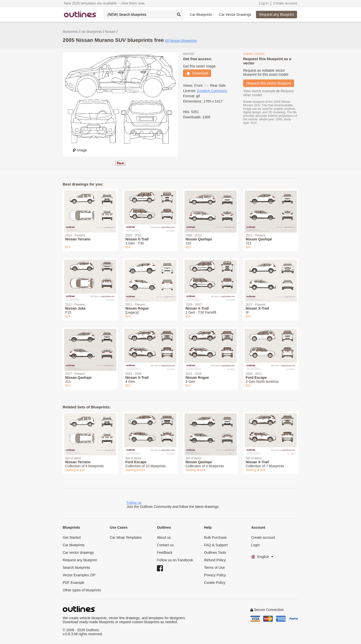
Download (197, 73)
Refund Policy (215, 560)
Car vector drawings (78, 553)
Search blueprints (76, 568)
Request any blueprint (80, 560)
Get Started (72, 537)
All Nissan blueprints (181, 41)
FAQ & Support (216, 545)
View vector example (259, 91)
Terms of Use (214, 568)
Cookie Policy (215, 583)
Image (80, 150)
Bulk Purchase (215, 537)
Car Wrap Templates (126, 537)
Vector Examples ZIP (79, 575)
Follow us (134, 503)
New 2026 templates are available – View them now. (105, 3)
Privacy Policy (215, 575)
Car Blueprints (201, 15)
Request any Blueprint (277, 15)
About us (164, 537)
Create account (285, 3)
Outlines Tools (215, 553)
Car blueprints (74, 545)
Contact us (165, 545)
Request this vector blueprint (269, 83)
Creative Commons (212, 91)
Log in (264, 3)
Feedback (165, 553)
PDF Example (73, 583)
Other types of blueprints (82, 590)
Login (255, 545)
